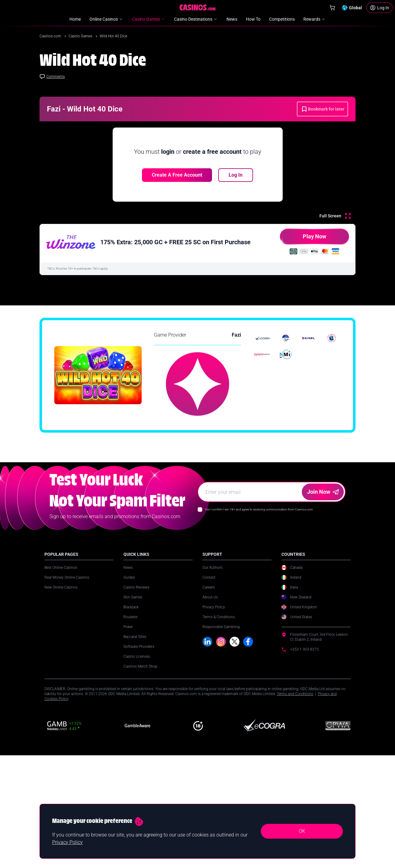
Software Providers (139, 785)
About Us (210, 736)
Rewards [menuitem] (315, 19)
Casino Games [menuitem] (149, 19)
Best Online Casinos (61, 706)
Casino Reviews (136, 726)
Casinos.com (51, 36)
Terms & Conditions (219, 755)
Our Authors (212, 706)
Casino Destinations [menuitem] (196, 19)
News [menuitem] (232, 19)
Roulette (130, 755)
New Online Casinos (61, 726)
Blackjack (131, 745)
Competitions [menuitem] (282, 19)
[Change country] (352, 8)
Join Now (323, 630)
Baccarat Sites (135, 775)
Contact (209, 716)
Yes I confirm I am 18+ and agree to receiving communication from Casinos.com (259, 648)
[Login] (379, 8)
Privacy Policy (214, 745)
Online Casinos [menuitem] (106, 19)
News (128, 706)
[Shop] (332, 8)
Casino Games (81, 36)
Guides (129, 716)
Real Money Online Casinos (67, 716)
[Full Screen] (335, 216)
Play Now (303, 239)
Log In (236, 175)
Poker (128, 765)
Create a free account (177, 175)
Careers (209, 726)
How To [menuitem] (253, 19)
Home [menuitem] (75, 19)
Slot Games (133, 736)
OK (302, 831)
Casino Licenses (137, 795)
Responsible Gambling (221, 765)
